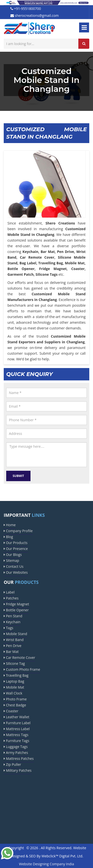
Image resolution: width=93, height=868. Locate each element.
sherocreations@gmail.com (35, 15)
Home (10, 525)
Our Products (16, 543)
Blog (8, 537)
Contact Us (14, 566)
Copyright (16, 848)
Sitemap (11, 560)
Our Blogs (13, 555)
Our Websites (16, 572)
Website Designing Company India (47, 864)
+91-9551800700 (26, 9)
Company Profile (18, 531)
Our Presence (16, 549)
